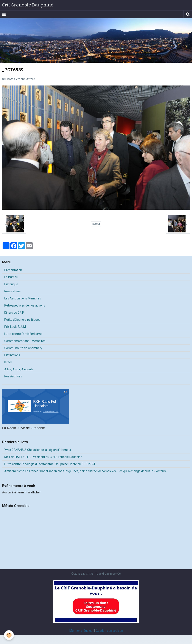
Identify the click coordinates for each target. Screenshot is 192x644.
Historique (11, 284)
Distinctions (12, 355)
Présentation (13, 270)
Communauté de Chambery (23, 348)
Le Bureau (11, 277)
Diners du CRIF (14, 313)
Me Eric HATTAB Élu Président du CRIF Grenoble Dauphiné (43, 457)
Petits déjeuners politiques (22, 320)
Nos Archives (13, 376)
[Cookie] (9, 635)
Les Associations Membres (23, 298)
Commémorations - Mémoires (25, 341)
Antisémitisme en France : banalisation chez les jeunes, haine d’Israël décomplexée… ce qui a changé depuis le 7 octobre (86, 471)
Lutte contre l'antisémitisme (23, 334)
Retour (96, 224)
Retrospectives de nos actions (25, 305)
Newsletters (12, 291)
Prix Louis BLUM (15, 327)
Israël (8, 362)
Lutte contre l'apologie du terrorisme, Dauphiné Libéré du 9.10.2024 (50, 464)
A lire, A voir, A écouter (20, 369)
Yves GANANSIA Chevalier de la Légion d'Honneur (38, 450)
